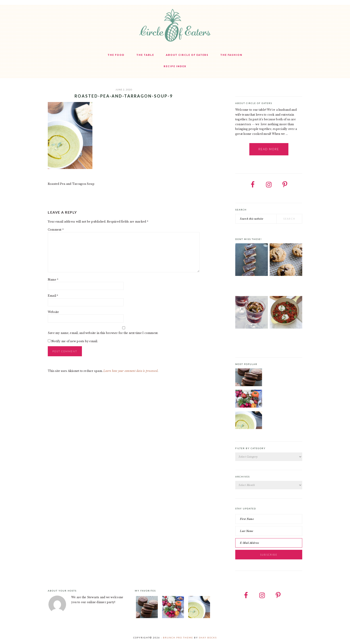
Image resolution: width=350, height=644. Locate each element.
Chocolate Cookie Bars (251, 284)
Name (53, 280)
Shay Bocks (208, 638)
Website (53, 312)
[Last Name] (269, 531)
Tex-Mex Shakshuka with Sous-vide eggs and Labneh (283, 339)
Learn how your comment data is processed (130, 371)
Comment (56, 230)
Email (53, 296)
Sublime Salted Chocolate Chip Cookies (280, 286)
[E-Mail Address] (269, 543)
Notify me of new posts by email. (75, 341)
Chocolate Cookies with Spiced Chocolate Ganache (283, 371)
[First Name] (269, 519)
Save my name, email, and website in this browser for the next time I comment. (103, 333)
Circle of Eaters (175, 26)
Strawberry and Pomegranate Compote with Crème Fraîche (251, 339)
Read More (269, 149)
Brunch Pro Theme (178, 638)
